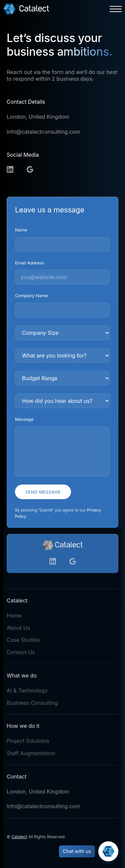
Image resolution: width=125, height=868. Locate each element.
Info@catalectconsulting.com (43, 132)
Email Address (29, 263)
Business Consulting (32, 704)
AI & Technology (27, 692)
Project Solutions (28, 742)
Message (24, 419)
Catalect (19, 838)
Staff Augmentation (31, 755)
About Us (18, 629)
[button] (116, 9)
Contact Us (21, 654)
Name (21, 230)
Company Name (31, 295)
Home (14, 617)
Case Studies (23, 641)
